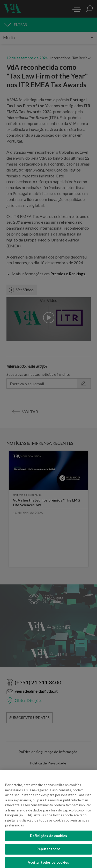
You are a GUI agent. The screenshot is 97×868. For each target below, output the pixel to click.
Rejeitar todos (49, 852)
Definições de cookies (48, 838)
